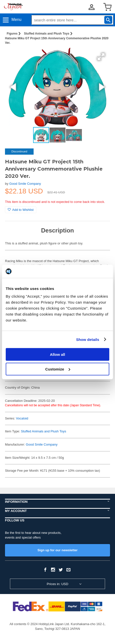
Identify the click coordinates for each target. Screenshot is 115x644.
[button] (101, 57)
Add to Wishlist (21, 210)
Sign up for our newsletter (57, 550)
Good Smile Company (25, 184)
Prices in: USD (58, 584)
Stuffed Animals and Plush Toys (47, 34)
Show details (88, 339)
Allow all (58, 354)
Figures (12, 34)
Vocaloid (22, 418)
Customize (58, 369)
